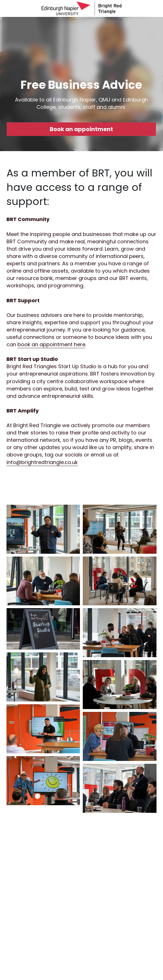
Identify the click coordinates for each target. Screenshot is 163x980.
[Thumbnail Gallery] (43, 529)
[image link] (81, 8)
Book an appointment (81, 129)
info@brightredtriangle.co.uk (42, 462)
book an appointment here (51, 344)
